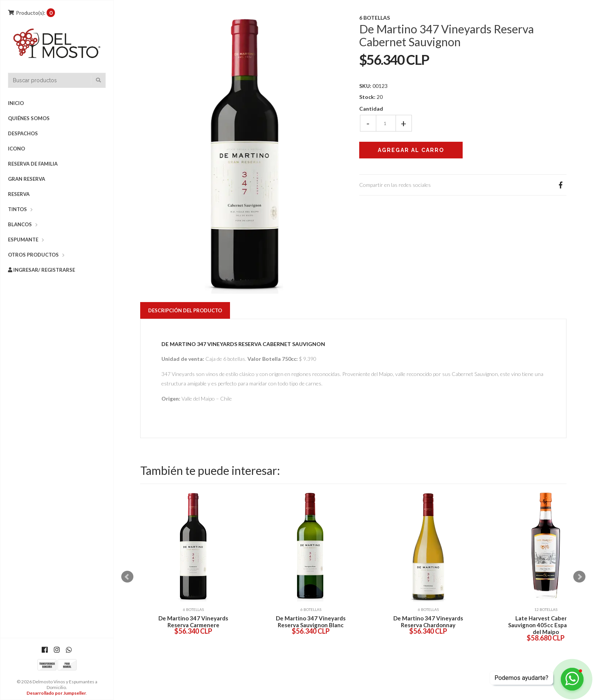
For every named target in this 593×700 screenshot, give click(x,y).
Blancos (20, 224)
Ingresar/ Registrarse (41, 270)
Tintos (17, 209)
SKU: (365, 86)
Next (579, 577)
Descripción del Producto (185, 310)
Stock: (367, 97)
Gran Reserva (27, 179)
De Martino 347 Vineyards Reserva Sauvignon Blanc (311, 622)
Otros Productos (33, 255)
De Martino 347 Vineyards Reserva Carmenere (193, 622)
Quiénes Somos (29, 118)
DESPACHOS (23, 133)
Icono (16, 149)
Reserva (19, 194)
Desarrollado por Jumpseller (56, 693)
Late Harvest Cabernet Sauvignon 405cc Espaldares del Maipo (546, 625)
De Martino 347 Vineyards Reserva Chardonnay (428, 622)
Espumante (23, 240)
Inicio (16, 103)
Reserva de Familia (33, 164)
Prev (127, 577)
